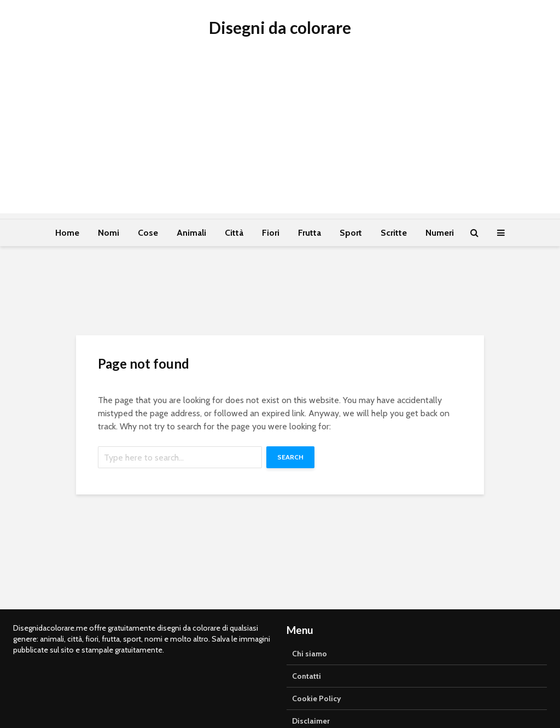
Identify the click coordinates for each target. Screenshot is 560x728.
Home (67, 233)
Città (234, 233)
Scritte (394, 233)
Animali (191, 233)
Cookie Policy (317, 698)
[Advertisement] (280, 137)
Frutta (310, 233)
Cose (148, 233)
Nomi (109, 233)
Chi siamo (310, 654)
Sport (351, 233)
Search (290, 457)
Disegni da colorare (280, 27)
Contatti (307, 676)
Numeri (440, 233)
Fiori (271, 233)
